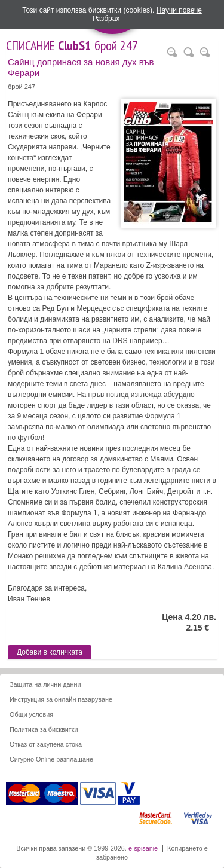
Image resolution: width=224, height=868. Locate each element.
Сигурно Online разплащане (51, 759)
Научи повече (179, 10)
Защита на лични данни (45, 684)
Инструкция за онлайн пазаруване (61, 699)
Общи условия (31, 714)
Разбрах (106, 19)
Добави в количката (50, 652)
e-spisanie (143, 848)
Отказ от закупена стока (46, 744)
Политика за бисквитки (44, 729)
